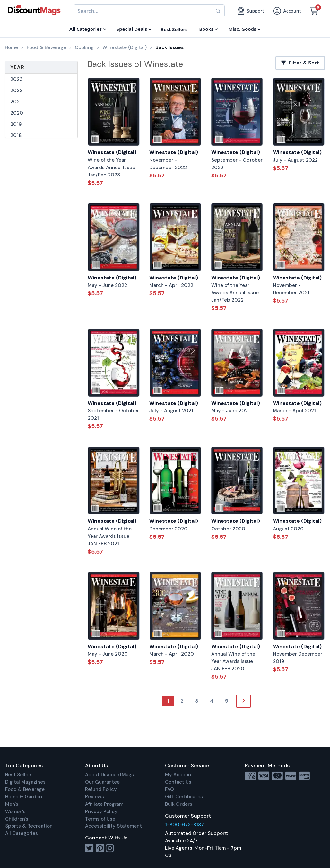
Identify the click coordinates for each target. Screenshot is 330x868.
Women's (15, 812)
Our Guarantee (102, 782)
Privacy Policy (101, 812)
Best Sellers (19, 775)
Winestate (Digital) (112, 152)
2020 (17, 113)
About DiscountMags (109, 775)
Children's (17, 819)
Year (17, 67)
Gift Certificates (184, 797)
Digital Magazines (25, 782)
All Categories (22, 833)
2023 (16, 79)
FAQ (169, 789)
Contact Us (178, 782)
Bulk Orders (179, 804)
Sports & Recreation (29, 826)
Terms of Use (100, 819)
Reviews (95, 797)
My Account (179, 775)
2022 (16, 90)
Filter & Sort (300, 63)
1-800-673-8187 (184, 825)
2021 (16, 102)
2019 (16, 124)
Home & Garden (24, 797)
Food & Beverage (25, 789)
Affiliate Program (104, 804)
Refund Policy (101, 789)
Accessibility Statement (113, 826)
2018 (16, 135)
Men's (12, 804)
